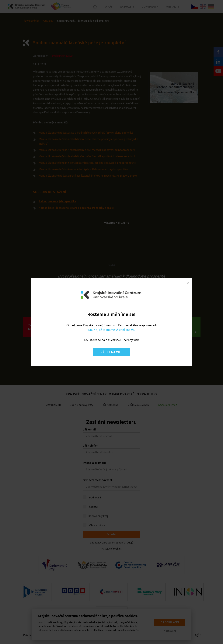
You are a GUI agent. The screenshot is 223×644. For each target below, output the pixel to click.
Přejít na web (112, 352)
